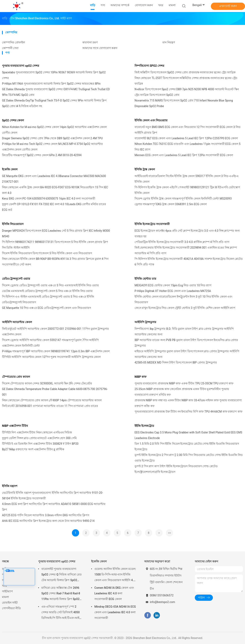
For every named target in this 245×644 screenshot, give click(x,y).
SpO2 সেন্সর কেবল (13, 120)
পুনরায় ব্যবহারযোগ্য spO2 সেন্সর (21, 66)
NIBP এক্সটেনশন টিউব (15, 426)
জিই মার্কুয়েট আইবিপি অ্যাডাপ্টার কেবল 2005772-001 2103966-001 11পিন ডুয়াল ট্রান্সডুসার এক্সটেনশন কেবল (55, 332)
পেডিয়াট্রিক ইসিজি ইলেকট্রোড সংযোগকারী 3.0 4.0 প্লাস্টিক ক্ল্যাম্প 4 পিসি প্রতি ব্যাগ (182, 242)
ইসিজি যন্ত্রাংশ (10, 486)
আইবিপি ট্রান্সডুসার (145, 322)
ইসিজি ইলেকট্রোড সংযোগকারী (152, 224)
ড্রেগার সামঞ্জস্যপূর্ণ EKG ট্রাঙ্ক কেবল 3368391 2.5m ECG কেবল (171, 204)
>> (170, 533)
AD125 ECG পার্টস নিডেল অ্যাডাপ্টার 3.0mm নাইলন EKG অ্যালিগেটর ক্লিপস (46, 515)
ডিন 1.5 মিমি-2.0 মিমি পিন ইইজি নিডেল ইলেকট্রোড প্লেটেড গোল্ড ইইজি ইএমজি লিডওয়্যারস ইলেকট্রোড (187, 446)
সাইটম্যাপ (7, 591)
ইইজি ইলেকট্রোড (144, 426)
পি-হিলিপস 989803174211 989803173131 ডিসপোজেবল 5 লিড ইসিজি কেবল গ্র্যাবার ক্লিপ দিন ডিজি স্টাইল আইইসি (55, 245)
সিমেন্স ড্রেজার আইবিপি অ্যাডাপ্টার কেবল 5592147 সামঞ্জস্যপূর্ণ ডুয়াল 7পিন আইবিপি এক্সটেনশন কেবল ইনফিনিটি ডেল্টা (50, 343)
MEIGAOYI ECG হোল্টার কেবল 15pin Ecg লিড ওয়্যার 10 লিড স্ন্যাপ (173, 285)
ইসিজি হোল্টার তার (145, 279)
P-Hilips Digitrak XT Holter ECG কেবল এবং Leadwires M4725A (173, 291)
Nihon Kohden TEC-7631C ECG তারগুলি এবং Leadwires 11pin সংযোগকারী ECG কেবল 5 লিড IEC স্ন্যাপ (187, 147)
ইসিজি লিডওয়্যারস (13, 224)
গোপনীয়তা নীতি (11, 608)
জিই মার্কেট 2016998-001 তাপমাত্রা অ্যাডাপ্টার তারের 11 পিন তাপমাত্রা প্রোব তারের (50, 406)
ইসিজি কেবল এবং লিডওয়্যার (151, 120)
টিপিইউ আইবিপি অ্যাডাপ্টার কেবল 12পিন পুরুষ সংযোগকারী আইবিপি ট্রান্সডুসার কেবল (51, 357)
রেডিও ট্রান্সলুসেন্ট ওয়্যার (16, 279)
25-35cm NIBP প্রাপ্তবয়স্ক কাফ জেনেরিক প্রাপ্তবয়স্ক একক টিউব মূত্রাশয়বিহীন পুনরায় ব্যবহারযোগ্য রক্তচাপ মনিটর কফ (182, 392)
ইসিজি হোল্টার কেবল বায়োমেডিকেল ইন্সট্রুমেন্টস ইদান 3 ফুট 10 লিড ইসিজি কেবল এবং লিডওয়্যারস (183, 299)
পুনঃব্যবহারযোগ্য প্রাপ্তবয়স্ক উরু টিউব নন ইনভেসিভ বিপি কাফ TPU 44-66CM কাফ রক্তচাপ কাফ (188, 412)
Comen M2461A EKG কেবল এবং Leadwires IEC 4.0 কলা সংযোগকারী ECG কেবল (114, 593)
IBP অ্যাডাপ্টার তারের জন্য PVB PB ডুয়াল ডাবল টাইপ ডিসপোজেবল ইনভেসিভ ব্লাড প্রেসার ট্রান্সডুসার (186, 343)
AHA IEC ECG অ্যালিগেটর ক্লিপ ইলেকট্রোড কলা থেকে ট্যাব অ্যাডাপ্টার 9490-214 (48, 521)
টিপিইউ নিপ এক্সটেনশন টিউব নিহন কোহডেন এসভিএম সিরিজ (37, 432)
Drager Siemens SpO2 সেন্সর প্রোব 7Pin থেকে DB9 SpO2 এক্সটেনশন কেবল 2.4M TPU (52, 138)
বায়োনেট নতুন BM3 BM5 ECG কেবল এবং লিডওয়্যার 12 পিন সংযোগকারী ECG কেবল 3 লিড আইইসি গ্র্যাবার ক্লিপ (187, 130)
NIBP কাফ (140, 377)
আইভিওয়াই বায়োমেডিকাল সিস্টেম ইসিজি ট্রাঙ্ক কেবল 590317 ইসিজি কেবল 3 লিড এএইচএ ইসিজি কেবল (187, 179)
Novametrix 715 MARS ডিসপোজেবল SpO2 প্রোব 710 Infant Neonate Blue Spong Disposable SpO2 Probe (184, 103)
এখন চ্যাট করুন (228, 6)
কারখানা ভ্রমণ (90, 42)
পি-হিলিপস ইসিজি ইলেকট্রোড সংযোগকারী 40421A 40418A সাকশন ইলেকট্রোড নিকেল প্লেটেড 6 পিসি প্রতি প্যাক (189, 262)
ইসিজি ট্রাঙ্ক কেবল (145, 169)
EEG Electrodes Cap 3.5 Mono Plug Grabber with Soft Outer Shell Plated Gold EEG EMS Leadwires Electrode (188, 435)
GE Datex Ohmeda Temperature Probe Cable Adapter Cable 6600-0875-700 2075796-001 (55, 392)
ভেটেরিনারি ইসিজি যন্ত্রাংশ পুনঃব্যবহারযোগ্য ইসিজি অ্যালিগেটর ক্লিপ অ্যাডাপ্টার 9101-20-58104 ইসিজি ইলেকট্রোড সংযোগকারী (53, 496)
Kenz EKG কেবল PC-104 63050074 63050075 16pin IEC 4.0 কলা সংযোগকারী (49, 199)
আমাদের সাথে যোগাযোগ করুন (100, 48)
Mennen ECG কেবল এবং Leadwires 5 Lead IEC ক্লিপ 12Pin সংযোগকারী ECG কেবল (184, 155)
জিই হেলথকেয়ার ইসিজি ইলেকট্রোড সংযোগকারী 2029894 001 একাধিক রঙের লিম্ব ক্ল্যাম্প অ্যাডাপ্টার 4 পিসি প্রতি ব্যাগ (186, 250)
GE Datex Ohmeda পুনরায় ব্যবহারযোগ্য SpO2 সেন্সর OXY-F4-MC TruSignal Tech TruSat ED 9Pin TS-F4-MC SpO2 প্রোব (56, 92)
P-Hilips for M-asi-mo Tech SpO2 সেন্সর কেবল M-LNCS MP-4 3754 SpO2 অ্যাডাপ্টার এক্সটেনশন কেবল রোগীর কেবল (52, 147)
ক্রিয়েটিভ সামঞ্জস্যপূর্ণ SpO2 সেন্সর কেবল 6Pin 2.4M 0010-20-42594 (42, 155)
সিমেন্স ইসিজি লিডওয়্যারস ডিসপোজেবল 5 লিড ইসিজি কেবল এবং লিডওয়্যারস (47, 253)
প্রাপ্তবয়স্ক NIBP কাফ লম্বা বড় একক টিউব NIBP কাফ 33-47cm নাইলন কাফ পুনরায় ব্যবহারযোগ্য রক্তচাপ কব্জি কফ (188, 403)
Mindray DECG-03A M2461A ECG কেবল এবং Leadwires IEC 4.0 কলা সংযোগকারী (115, 612)
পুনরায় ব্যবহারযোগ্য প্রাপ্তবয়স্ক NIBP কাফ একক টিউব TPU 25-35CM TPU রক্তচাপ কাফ (184, 383)
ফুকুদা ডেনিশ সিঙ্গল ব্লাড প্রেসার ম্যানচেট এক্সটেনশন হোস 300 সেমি (39, 438)
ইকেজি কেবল (10, 169)
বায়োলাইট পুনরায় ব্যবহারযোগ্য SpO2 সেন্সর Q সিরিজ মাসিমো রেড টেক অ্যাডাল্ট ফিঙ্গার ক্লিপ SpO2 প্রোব (61, 575)
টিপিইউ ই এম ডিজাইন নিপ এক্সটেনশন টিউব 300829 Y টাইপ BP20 (40, 444)
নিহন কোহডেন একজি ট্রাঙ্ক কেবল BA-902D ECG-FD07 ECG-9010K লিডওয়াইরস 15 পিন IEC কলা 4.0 (55, 190)
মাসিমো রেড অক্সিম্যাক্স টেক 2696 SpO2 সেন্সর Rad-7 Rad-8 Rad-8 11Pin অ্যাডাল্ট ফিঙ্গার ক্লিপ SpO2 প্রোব (61, 594)
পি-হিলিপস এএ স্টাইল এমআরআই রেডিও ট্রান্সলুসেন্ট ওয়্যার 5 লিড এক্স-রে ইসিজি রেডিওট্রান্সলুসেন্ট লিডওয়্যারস (48, 299)
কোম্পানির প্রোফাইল (13, 42)
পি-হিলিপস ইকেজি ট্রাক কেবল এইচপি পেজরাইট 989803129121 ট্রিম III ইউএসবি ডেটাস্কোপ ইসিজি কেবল (187, 190)
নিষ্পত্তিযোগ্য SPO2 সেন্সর (149, 66)
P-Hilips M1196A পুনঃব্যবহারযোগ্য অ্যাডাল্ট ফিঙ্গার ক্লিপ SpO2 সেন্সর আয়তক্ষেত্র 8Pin (51, 84)
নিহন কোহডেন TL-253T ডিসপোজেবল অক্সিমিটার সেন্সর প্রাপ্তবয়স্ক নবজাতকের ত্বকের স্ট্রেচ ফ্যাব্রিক (186, 81)
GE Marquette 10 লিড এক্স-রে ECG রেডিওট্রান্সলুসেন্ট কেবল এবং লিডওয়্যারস (46, 308)
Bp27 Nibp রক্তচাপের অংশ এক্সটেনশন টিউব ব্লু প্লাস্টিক (33, 449)
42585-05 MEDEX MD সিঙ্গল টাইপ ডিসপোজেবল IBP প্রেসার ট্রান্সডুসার (176, 362)
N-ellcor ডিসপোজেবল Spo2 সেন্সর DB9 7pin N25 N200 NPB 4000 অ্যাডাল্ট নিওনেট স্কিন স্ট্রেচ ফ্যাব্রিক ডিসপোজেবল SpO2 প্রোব (187, 92)
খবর (5, 586)
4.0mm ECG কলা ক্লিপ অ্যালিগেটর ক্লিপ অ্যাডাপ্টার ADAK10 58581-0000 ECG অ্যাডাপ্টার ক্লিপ (54, 507)
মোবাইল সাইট (10, 603)
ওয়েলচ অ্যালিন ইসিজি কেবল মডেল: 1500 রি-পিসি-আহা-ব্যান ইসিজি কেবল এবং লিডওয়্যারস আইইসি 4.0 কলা (115, 575)
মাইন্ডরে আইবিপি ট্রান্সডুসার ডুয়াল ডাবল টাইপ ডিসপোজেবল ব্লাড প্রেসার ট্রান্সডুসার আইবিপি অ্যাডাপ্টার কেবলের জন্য (187, 354)
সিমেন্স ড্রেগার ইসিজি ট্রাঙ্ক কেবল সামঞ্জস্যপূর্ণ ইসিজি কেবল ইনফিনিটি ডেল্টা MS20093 (183, 199)
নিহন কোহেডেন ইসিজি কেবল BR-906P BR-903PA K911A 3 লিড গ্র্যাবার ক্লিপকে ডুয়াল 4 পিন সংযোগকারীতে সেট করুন (55, 262)
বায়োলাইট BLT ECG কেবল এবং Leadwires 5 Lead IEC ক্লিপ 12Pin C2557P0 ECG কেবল (186, 138)
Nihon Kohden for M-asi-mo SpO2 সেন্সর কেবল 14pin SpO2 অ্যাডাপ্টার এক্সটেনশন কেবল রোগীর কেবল (54, 130)
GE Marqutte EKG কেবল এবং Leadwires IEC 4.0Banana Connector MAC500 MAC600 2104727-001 (54, 179)
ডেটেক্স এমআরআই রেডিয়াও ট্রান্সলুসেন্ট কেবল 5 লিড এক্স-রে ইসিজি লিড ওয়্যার (47, 291)
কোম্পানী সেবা (10, 48)
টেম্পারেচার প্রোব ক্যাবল (16, 377)
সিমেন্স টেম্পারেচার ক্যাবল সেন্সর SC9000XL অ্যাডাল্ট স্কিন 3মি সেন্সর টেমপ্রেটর (47, 383)
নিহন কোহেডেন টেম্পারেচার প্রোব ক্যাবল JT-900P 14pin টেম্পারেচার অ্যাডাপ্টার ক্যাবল (52, 400)
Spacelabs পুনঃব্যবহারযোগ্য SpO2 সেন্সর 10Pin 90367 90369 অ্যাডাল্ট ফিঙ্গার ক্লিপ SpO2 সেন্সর (54, 75)
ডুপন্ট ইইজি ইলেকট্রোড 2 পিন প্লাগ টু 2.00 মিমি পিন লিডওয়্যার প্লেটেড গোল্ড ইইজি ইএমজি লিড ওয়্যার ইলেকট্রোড (189, 458)
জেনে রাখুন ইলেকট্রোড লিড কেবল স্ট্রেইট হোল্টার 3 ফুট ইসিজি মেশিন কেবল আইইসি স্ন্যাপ (185, 308)
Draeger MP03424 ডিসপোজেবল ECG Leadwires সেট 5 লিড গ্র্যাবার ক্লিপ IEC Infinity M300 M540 (56, 233)
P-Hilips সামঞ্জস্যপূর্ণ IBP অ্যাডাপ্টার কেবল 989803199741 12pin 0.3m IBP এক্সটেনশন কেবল (56, 351)
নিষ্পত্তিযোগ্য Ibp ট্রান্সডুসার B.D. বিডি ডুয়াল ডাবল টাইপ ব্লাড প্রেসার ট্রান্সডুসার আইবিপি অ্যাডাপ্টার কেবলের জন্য (184, 332)
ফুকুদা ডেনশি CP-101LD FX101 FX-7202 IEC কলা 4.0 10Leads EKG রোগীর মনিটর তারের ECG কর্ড (54, 207)
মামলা (5, 597)
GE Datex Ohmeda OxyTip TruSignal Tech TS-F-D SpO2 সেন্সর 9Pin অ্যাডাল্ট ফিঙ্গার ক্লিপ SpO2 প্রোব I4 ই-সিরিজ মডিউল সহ (54, 103)
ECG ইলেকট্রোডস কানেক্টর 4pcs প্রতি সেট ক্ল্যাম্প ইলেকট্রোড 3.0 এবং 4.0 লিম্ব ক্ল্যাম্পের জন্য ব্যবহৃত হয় (187, 233)
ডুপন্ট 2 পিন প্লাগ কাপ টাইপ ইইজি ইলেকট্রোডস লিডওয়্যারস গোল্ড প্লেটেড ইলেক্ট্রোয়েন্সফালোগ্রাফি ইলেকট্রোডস (176, 469)
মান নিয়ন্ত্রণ (169, 42)
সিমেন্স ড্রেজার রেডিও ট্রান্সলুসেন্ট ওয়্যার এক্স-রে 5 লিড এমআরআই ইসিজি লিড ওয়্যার (50, 285)
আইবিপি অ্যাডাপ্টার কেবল (17, 322)
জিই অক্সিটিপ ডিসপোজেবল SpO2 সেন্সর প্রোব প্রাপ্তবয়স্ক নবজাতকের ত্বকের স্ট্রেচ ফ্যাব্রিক (185, 72)
